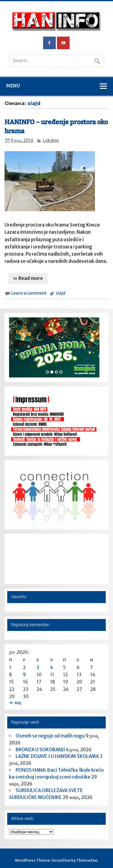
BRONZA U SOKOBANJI (40, 750)
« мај (15, 703)
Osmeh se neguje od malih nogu (50, 736)
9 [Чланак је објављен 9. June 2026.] (24, 675)
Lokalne (51, 141)
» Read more (28, 278)
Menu (13, 86)
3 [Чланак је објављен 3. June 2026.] (38, 667)
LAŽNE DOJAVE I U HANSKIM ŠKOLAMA (57, 756)
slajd (61, 293)
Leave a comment (29, 293)
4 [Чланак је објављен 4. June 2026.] (52, 667)
